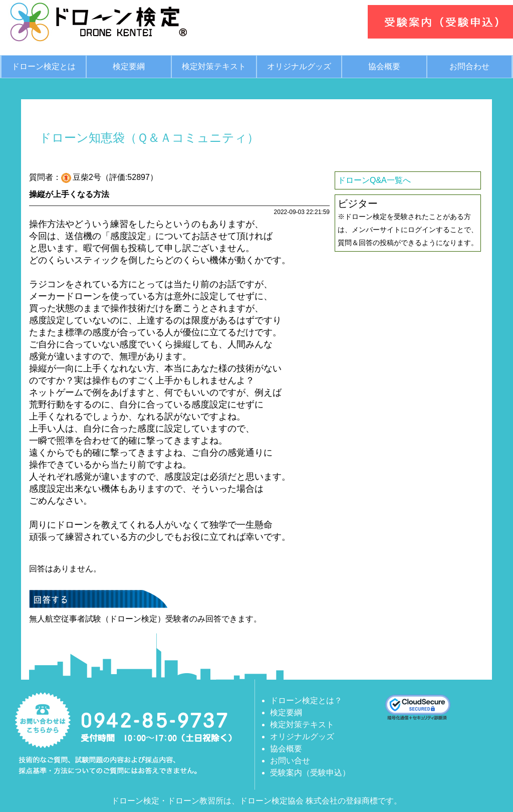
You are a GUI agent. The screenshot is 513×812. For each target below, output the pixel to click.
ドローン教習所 (195, 801)
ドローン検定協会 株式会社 (289, 801)
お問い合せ (290, 761)
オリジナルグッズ (299, 66)
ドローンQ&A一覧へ (374, 180)
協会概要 (384, 66)
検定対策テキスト (214, 66)
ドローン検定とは (44, 66)
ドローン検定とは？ (306, 700)
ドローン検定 (135, 801)
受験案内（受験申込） (310, 773)
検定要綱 (129, 66)
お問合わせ (469, 66)
